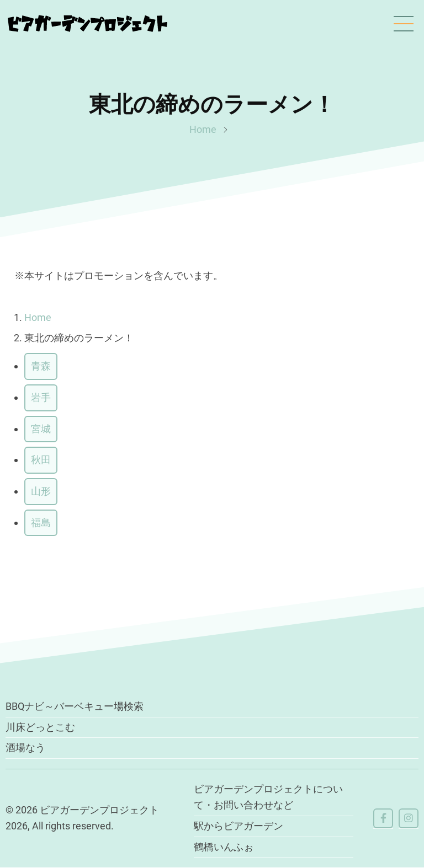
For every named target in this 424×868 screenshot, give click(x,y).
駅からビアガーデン (239, 826)
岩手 (41, 397)
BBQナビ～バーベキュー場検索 (75, 707)
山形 (41, 491)
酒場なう (25, 748)
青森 (41, 366)
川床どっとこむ (40, 727)
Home (203, 129)
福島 (41, 523)
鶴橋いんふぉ (224, 847)
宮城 (41, 429)
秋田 (41, 460)
